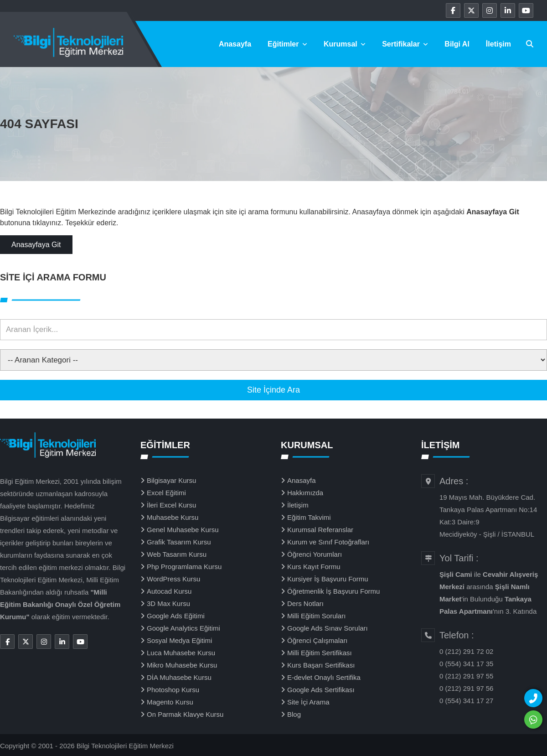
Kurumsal (345, 44)
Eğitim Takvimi (309, 517)
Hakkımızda (305, 493)
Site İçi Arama (308, 702)
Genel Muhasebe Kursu (183, 530)
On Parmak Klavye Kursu (185, 714)
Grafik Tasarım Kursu (179, 542)
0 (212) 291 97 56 (466, 688)
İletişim (498, 44)
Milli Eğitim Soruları (316, 616)
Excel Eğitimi (166, 493)
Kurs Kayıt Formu (314, 567)
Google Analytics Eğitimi (183, 628)
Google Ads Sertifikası (321, 690)
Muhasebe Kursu (173, 517)
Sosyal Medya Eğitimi (179, 640)
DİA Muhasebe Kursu (179, 677)
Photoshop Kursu (173, 690)
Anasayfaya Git (36, 245)
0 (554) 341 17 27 (466, 701)
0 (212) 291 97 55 (466, 676)
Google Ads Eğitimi (176, 616)
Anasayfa (235, 44)
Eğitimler (287, 44)
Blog (294, 714)
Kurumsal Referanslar (320, 530)
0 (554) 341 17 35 (466, 664)
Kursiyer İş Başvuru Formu (328, 579)
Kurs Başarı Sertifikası (321, 665)
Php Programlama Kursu (184, 567)
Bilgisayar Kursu (171, 480)
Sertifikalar (405, 44)
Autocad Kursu (169, 591)
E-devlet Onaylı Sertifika (324, 677)
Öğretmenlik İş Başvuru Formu (333, 591)
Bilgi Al (457, 44)
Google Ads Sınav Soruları (328, 628)
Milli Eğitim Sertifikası (320, 653)
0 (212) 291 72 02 (466, 651)
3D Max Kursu (168, 603)
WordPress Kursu (173, 579)
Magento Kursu (170, 702)
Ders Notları (305, 603)
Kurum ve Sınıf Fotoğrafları (328, 542)
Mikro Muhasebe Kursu (182, 665)
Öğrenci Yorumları (315, 554)
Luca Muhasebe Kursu (181, 653)
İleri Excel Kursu (171, 505)
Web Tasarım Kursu (177, 554)
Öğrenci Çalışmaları (317, 640)
